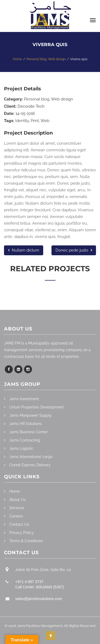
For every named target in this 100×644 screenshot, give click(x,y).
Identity (22, 121)
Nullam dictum (24, 250)
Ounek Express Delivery (30, 465)
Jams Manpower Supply (31, 415)
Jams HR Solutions (26, 424)
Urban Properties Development (37, 407)
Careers (16, 516)
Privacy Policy (22, 533)
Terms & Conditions (26, 541)
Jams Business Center (29, 432)
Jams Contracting (25, 440)
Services (17, 508)
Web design (62, 99)
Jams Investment (24, 399)
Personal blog (37, 99)
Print (35, 121)
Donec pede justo (74, 250)
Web (45, 121)
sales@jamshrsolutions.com (39, 599)
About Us (17, 500)
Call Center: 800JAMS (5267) (40, 587)
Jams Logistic (21, 448)
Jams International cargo (31, 457)
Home (15, 491)
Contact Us (19, 524)
